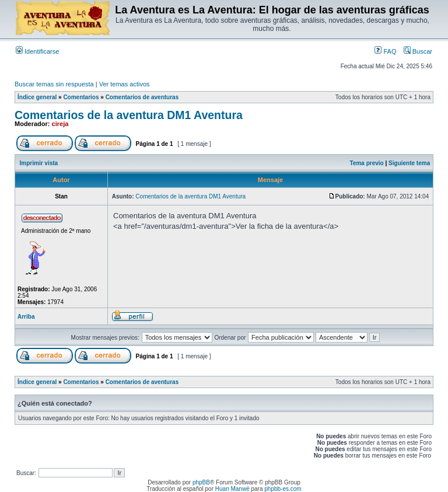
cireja (60, 124)
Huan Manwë (232, 489)
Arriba (26, 317)
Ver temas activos (125, 84)
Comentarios (81, 97)
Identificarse (37, 51)
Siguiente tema (409, 163)
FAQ (385, 51)
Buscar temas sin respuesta (54, 84)
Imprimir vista (39, 163)
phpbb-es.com (283, 489)
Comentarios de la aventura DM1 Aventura (129, 115)
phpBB (201, 482)
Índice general (37, 97)
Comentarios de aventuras (142, 97)
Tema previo (367, 163)
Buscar (418, 51)
